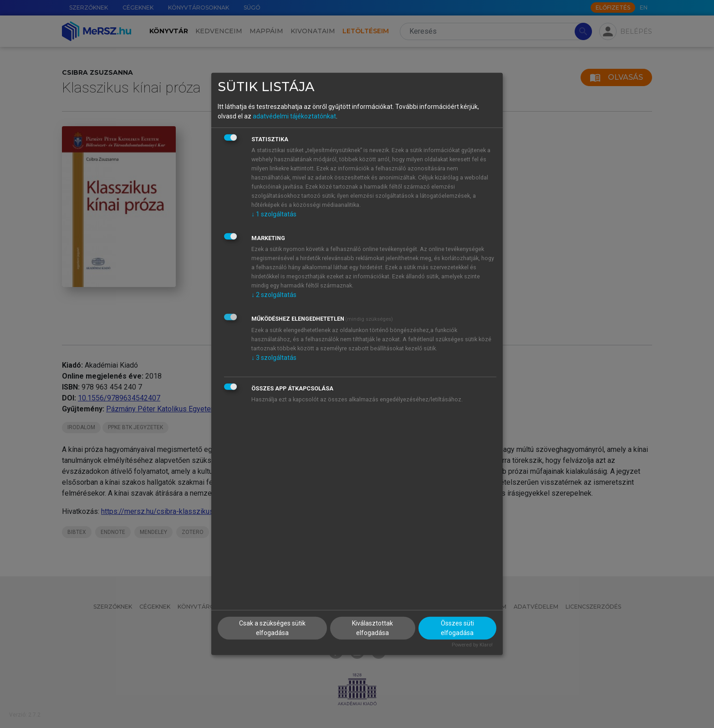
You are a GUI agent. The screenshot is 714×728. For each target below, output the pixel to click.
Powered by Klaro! (472, 644)
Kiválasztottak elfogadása (372, 628)
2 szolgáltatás (274, 294)
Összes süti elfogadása (457, 628)
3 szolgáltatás (274, 357)
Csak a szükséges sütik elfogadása (272, 628)
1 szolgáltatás (274, 214)
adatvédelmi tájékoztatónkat (294, 116)
